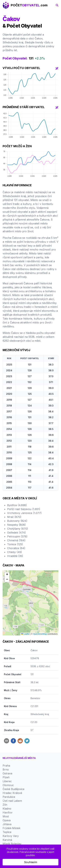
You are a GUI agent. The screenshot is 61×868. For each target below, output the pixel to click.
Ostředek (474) (17, 533)
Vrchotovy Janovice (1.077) (24, 513)
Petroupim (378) (17, 536)
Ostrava (7, 773)
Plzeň (6, 777)
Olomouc (8, 785)
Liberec (7, 781)
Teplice (7, 832)
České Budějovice (14, 789)
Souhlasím (31, 862)
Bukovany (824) (17, 521)
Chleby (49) (15, 552)
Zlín (5, 805)
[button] (7, 575)
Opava (7, 820)
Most (6, 816)
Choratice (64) (16, 548)
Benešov (35, 698)
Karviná (7, 840)
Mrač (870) (14, 517)
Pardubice (9, 797)
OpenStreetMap (40, 634)
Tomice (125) (15, 544)
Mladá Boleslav (12, 844)
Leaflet (25, 634)
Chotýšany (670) (18, 529)
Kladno (7, 809)
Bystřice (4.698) (17, 505)
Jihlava (7, 824)
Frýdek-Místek (11, 828)
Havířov (7, 812)
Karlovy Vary (11, 836)
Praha (6, 766)
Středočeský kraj (40, 714)
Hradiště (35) (15, 556)
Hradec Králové (12, 793)
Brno (6, 769)
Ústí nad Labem (12, 801)
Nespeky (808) (16, 525)
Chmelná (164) (16, 540)
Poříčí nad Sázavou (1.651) (24, 509)
